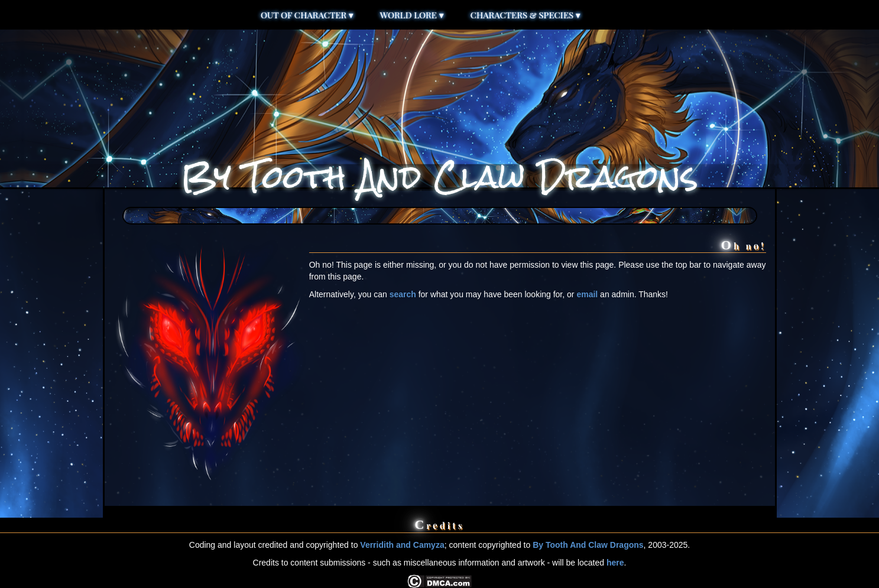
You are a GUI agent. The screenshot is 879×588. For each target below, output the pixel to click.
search (403, 294)
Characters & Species (526, 15)
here (615, 563)
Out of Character (307, 15)
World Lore (412, 15)
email (587, 294)
